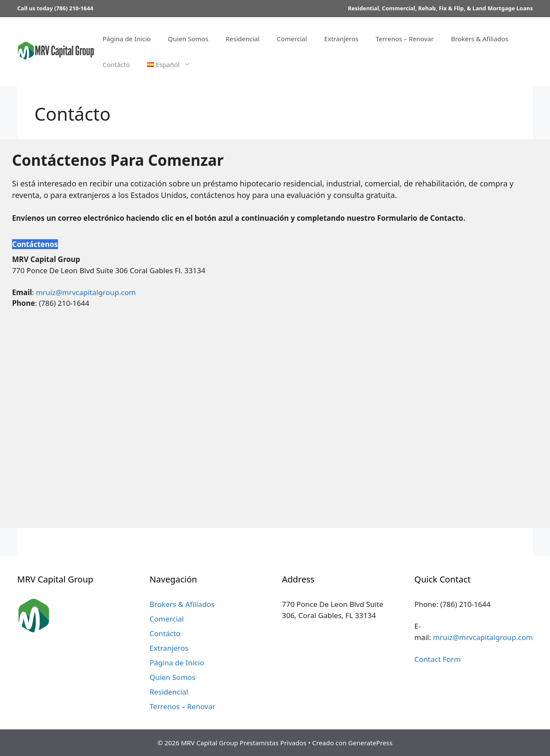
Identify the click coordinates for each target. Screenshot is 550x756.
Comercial (292, 39)
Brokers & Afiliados (480, 39)
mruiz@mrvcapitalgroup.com (86, 292)
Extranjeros (341, 39)
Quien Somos (188, 39)
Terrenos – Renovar (405, 39)
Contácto (116, 64)
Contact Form (437, 659)
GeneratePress (370, 743)
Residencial (243, 39)
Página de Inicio (127, 39)
